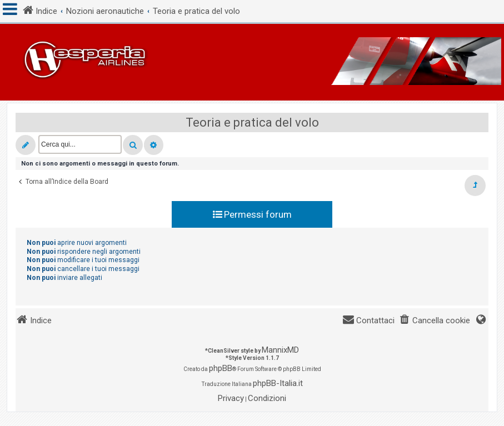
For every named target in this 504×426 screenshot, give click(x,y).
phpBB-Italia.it (278, 383)
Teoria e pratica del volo (252, 122)
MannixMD (280, 350)
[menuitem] (435, 321)
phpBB (221, 368)
